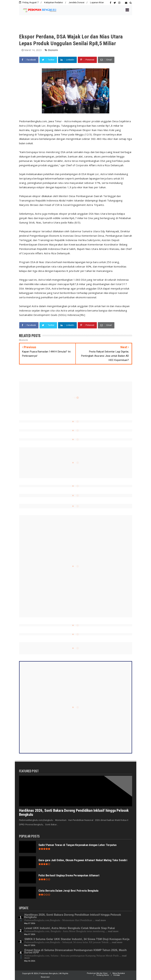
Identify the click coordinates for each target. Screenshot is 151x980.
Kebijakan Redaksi (53, 2)
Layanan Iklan (97, 2)
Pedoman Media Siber (97, 973)
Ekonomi (53, 50)
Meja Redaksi (119, 973)
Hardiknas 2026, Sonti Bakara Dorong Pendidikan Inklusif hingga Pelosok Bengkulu (74, 812)
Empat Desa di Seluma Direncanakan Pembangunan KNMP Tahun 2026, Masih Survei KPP (75, 951)
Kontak (117, 975)
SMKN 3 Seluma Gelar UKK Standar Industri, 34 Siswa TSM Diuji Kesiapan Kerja (77, 939)
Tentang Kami (102, 975)
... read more (99, 920)
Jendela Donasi (77, 2)
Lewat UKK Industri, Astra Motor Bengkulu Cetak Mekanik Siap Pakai (70, 928)
